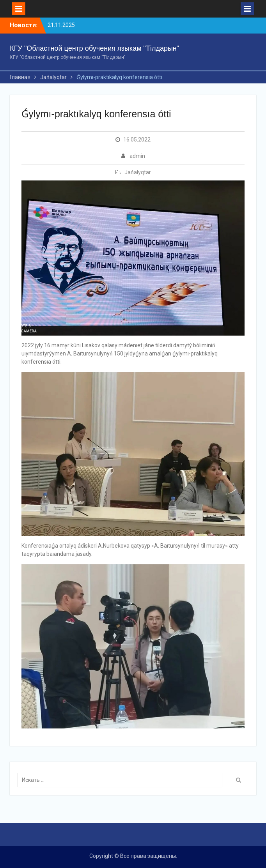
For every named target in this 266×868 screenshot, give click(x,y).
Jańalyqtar (138, 172)
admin (137, 156)
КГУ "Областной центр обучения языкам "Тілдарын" (94, 48)
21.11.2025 (61, 25)
